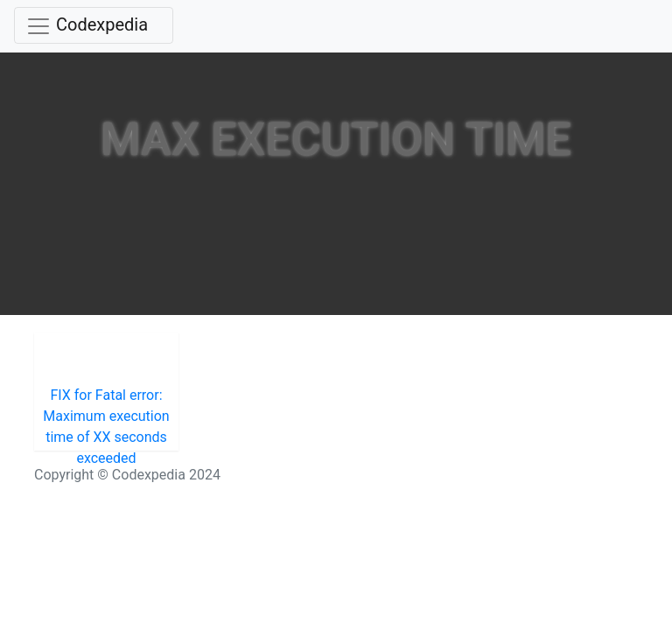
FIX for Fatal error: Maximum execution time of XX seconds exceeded (106, 419)
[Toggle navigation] (94, 25)
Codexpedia (102, 24)
